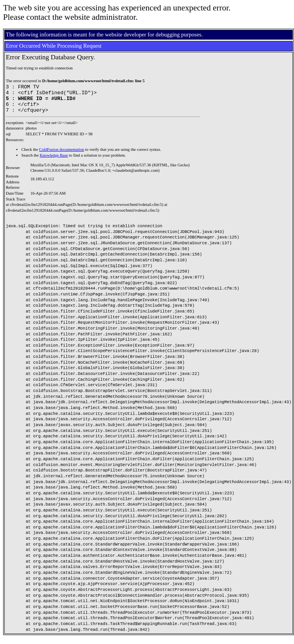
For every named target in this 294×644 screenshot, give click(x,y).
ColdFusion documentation (62, 155)
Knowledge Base (54, 161)
